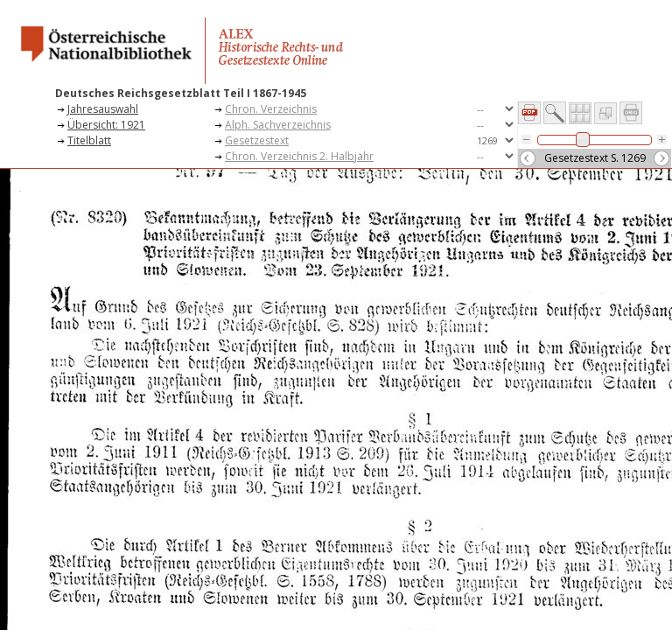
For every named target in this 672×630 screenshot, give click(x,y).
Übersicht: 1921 (106, 125)
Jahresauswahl (103, 109)
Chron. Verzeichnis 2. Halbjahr (299, 156)
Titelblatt (89, 140)
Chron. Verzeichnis (271, 109)
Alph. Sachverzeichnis (278, 125)
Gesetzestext (257, 140)
